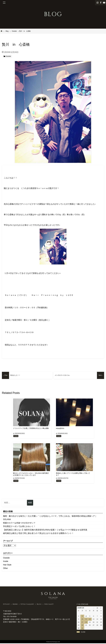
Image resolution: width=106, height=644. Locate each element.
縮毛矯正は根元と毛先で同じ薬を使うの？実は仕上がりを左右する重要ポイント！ (38, 534)
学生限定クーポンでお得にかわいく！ (19, 527)
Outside (6, 558)
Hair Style (7, 565)
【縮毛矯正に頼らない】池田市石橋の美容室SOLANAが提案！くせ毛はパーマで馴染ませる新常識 (45, 530)
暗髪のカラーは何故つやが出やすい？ (19, 523)
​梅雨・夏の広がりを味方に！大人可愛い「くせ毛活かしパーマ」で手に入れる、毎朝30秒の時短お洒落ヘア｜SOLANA (50, 518)
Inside (6, 562)
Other (5, 569)
